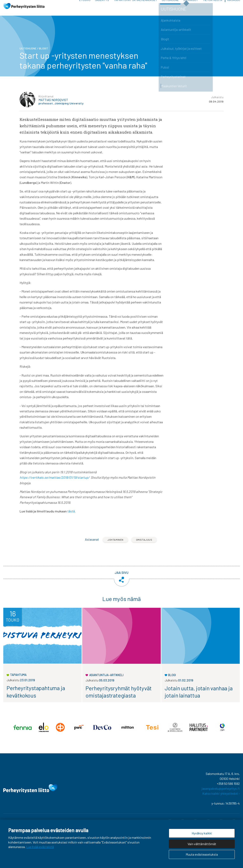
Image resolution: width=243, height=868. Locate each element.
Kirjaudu (234, 6)
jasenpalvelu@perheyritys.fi (221, 793)
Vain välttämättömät (202, 844)
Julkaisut (191, 6)
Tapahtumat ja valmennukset (136, 6)
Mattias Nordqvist (53, 105)
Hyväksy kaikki (202, 833)
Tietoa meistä (212, 6)
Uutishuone (170, 6)
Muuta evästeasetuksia (202, 854)
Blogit (44, 53)
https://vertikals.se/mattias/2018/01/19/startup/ (55, 482)
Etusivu (85, 6)
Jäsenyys (102, 6)
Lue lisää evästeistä (40, 847)
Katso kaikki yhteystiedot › (221, 798)
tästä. (72, 516)
